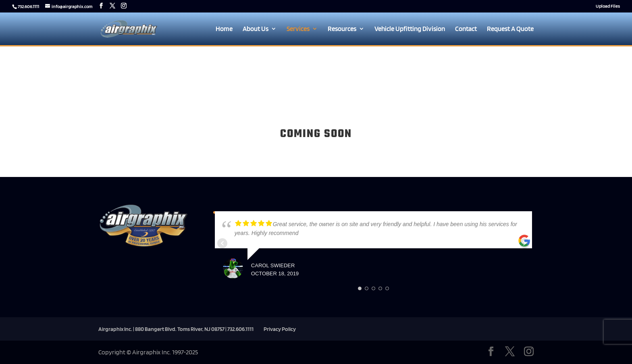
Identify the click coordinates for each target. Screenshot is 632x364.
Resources (342, 29)
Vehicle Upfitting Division (410, 29)
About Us (256, 29)
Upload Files (608, 6)
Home (224, 29)
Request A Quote (510, 29)
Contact (466, 29)
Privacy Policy (280, 329)
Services (298, 29)
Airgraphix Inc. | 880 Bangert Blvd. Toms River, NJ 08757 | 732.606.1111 (176, 329)
